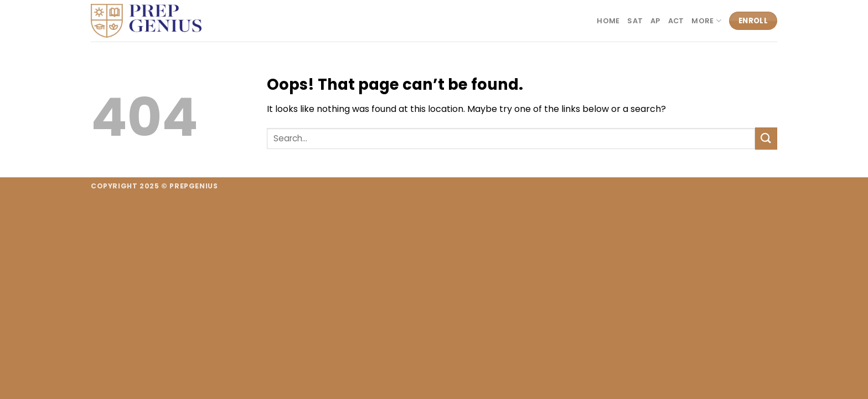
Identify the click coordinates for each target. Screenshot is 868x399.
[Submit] (766, 138)
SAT (635, 21)
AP (655, 21)
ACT (676, 21)
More (706, 21)
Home (608, 21)
